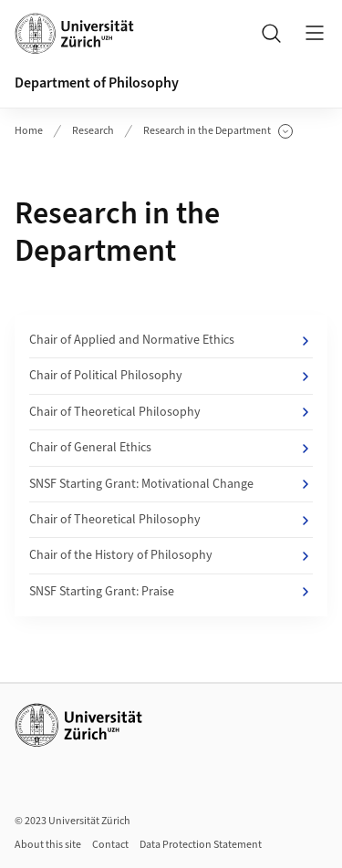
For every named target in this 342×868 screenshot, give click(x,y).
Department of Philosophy (97, 83)
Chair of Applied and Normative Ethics (171, 340)
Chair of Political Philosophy (171, 376)
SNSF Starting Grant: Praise (171, 592)
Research (93, 131)
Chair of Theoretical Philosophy (171, 412)
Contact (110, 845)
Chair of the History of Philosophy (171, 555)
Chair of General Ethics (171, 448)
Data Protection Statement (201, 845)
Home (29, 131)
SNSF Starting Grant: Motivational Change (171, 484)
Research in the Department (218, 131)
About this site (48, 845)
